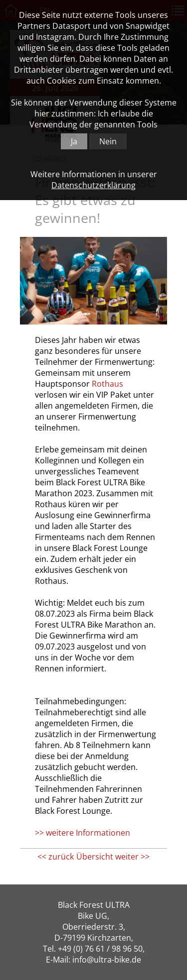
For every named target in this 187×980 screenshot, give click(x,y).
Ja (74, 141)
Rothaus (107, 384)
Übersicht (95, 857)
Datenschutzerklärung (93, 185)
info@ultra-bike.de (107, 960)
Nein (108, 141)
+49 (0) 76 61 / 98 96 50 (100, 949)
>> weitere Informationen (83, 833)
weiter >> (132, 857)
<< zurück (56, 857)
